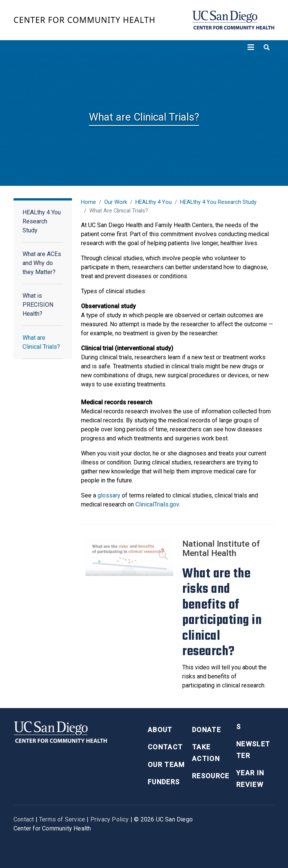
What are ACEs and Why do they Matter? (42, 263)
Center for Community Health (85, 20)
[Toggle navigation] (251, 47)
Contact (165, 747)
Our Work (116, 202)
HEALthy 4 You (154, 202)
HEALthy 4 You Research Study (42, 221)
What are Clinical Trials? (41, 342)
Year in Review (250, 779)
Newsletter (253, 750)
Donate (206, 730)
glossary (109, 495)
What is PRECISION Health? (38, 305)
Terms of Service (62, 819)
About (160, 730)
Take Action (206, 753)
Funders (164, 782)
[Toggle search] (267, 47)
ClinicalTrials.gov (156, 504)
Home (88, 202)
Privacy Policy (110, 819)
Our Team (166, 765)
